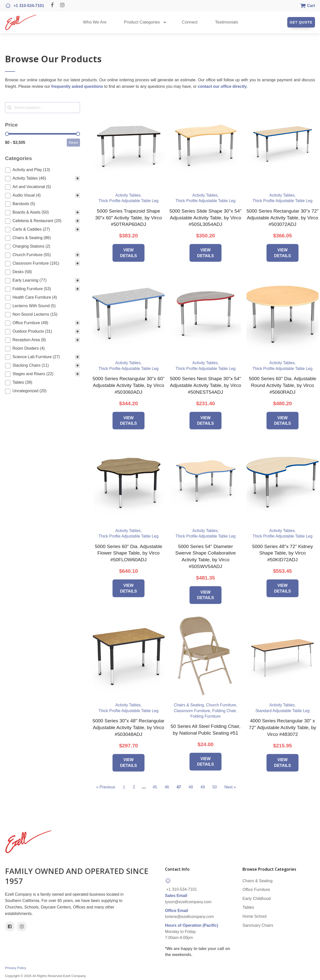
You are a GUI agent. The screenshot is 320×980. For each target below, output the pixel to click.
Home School (254, 916)
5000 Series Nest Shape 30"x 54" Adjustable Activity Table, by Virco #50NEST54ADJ (205, 385)
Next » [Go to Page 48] (230, 787)
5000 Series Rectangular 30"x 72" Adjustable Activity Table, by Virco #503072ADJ (282, 218)
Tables (248, 907)
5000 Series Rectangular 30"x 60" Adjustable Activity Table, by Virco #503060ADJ (128, 385)
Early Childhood (257, 899)
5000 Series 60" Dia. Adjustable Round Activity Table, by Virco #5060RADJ (282, 385)
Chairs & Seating (257, 881)
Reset (73, 143)
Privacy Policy (16, 968)
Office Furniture (256, 890)
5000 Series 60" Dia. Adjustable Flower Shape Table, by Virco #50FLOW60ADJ (128, 553)
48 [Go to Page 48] (191, 787)
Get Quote (301, 22)
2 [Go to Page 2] (134, 787)
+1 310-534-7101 (181, 889)
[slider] (7, 134)
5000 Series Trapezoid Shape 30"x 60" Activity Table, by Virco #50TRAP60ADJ (129, 218)
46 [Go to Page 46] (167, 787)
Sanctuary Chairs (258, 925)
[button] (42, 170)
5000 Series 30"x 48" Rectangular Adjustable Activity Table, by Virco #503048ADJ (128, 727)
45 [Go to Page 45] (155, 787)
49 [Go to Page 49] (203, 787)
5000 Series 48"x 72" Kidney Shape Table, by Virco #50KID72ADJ (283, 553)
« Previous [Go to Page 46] (106, 787)
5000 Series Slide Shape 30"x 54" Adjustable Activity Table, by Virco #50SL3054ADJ (205, 218)
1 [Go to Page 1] (124, 787)
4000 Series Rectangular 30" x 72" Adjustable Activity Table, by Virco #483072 (283, 727)
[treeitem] (42, 170)
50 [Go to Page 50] (215, 787)
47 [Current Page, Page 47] (179, 787)
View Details (128, 253)
